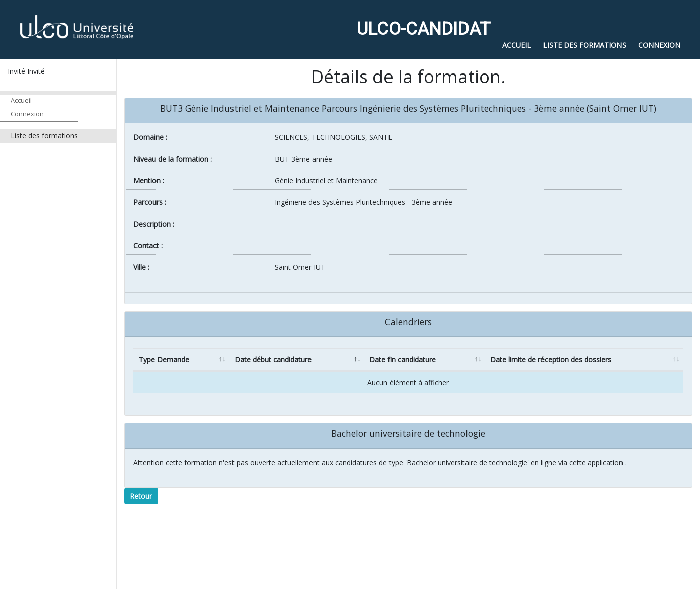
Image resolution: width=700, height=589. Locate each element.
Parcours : (150, 202)
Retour (141, 496)
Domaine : (150, 137)
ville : (141, 267)
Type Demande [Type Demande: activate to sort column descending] (164, 360)
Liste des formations (44, 136)
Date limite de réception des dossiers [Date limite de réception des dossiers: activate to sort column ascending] (551, 360)
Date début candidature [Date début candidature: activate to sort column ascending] (273, 360)
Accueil (21, 100)
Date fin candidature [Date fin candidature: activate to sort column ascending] (403, 360)
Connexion (27, 114)
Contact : (148, 245)
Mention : (149, 180)
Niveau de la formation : (173, 159)
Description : (154, 224)
